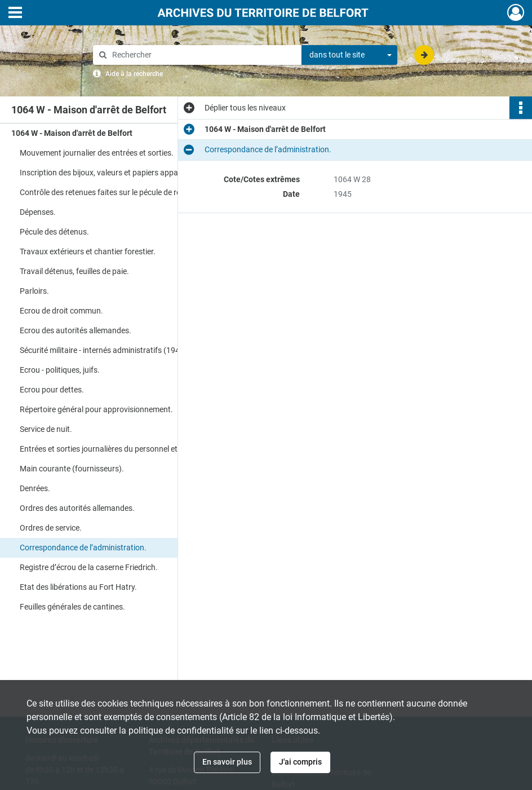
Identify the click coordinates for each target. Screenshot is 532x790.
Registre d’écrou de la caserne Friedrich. (89, 567)
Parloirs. (34, 291)
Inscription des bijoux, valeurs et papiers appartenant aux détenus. (132, 173)
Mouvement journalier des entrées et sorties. (97, 153)
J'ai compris (300, 762)
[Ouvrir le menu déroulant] (15, 14)
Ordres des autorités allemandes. (77, 508)
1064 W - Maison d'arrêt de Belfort (72, 133)
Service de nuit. (46, 429)
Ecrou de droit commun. (61, 311)
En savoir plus (227, 762)
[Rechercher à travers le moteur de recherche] (203, 55)
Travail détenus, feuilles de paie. (74, 271)
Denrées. (35, 488)
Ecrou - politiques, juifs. (60, 370)
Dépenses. (38, 212)
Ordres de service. (51, 528)
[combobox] (349, 55)
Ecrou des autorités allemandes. (76, 330)
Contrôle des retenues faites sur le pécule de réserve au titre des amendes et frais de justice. (132, 192)
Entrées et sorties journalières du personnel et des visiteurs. (122, 449)
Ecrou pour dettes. (52, 390)
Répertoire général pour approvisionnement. (96, 409)
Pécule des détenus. (54, 232)
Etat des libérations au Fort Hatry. (78, 587)
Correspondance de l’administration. (83, 548)
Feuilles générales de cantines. (72, 607)
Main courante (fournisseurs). (72, 469)
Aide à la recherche (134, 74)
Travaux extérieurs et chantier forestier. (88, 251)
